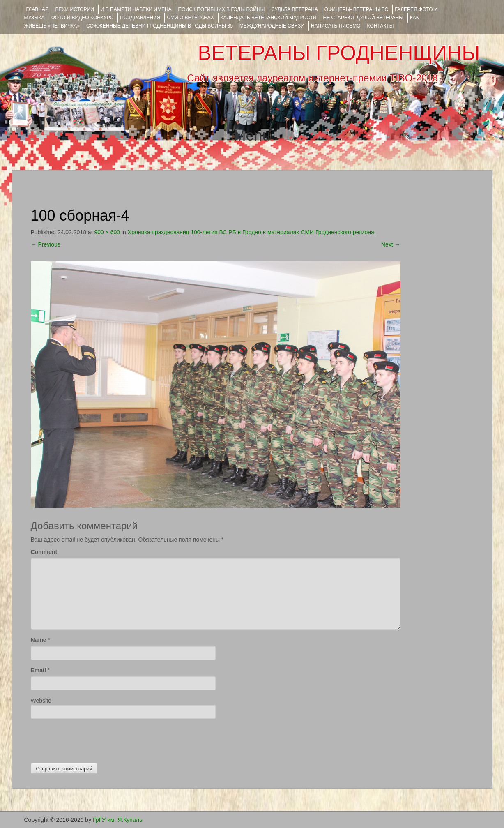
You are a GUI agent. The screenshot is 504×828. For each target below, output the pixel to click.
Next (391, 244)
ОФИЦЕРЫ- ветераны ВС (356, 9)
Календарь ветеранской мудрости (269, 18)
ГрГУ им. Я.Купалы (118, 820)
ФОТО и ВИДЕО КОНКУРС (82, 18)
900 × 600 (107, 232)
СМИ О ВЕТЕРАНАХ (190, 18)
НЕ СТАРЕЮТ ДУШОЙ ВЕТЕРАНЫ (363, 18)
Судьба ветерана (295, 9)
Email (38, 670)
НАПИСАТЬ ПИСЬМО (336, 26)
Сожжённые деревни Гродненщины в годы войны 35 (160, 26)
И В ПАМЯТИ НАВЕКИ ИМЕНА (136, 9)
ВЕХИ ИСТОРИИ (75, 9)
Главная (38, 9)
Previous (46, 244)
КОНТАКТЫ (381, 26)
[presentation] (93, 739)
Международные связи (272, 26)
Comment (44, 552)
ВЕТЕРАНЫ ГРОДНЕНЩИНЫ (339, 53)
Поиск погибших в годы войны (222, 9)
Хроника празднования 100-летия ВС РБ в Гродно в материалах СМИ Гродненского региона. (252, 232)
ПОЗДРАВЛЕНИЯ (140, 18)
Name (39, 640)
